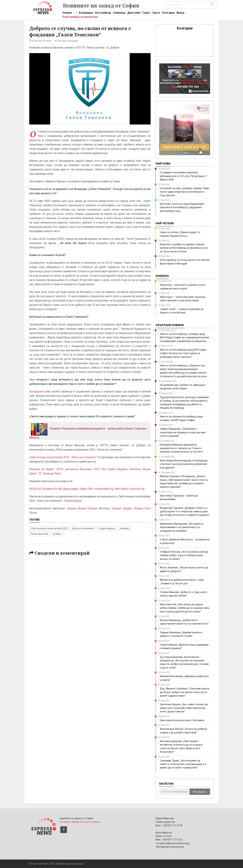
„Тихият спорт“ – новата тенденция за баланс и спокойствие (182, 311)
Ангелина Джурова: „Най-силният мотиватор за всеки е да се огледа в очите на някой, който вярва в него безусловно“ (181, 746)
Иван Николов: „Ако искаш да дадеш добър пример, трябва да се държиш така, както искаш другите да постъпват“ (185, 608)
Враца (180, 13)
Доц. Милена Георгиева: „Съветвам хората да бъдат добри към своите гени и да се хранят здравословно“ (184, 692)
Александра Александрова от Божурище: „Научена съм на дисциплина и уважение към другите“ (184, 464)
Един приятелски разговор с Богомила (182, 720)
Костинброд (103, 13)
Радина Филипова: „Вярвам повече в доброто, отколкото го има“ (181, 634)
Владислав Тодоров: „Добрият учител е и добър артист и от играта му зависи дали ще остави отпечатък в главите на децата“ (185, 512)
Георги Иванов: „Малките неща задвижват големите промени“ (184, 646)
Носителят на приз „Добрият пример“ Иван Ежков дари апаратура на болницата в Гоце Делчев (184, 192)
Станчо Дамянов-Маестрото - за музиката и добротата (185, 541)
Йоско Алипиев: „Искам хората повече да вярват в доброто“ (184, 569)
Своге (156, 13)
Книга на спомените (83, 528)
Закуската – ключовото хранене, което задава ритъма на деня (183, 287)
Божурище (86, 13)
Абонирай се (200, 792)
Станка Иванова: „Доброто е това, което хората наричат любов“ (183, 594)
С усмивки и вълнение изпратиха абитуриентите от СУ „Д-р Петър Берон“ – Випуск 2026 (184, 176)
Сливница (119, 13)
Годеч (146, 13)
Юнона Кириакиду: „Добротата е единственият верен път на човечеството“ (184, 622)
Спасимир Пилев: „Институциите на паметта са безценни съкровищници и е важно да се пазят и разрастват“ (183, 764)
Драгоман (134, 13)
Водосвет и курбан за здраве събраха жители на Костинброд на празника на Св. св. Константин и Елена (184, 248)
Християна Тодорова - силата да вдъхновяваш (179, 497)
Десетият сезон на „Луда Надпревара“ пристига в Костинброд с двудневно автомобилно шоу (182, 207)
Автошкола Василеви (78, 469)
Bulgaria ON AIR (53, 489)
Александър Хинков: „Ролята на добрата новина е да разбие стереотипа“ (183, 731)
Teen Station (121, 489)
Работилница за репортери (80, 17)
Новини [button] (67, 13)
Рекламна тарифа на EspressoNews (80, 822)
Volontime (135, 469)
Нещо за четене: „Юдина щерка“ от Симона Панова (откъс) (180, 234)
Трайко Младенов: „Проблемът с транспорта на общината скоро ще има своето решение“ (183, 432)
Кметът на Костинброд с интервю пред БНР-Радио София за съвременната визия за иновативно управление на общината (184, 338)
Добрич (57, 534)
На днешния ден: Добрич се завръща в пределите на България (183, 387)
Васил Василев (40, 534)
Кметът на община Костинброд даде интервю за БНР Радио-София (181, 418)
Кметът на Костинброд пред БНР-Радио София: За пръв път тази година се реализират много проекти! (183, 353)
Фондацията (37, 392)
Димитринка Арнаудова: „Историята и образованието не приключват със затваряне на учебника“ (182, 527)
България (168, 13)
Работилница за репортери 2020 (49, 528)
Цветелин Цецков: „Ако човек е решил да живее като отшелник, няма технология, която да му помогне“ (184, 708)
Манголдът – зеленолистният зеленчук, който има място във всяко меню (183, 299)
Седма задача (107, 528)
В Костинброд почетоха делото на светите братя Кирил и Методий (185, 262)
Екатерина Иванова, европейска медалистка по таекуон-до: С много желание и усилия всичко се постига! (181, 448)
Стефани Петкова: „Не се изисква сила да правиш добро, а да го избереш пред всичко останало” (184, 555)
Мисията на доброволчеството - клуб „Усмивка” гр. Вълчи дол (182, 582)
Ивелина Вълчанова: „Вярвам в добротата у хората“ (184, 678)
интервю (124, 528)
